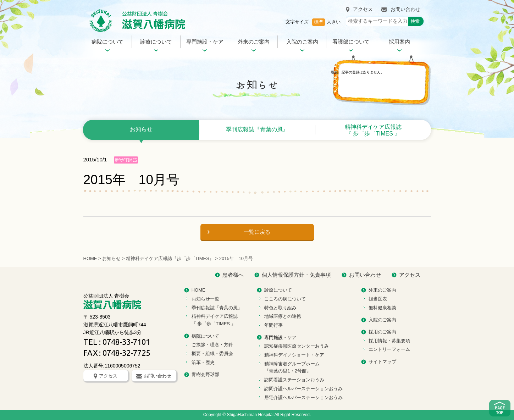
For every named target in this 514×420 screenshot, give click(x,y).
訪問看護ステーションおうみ (294, 380)
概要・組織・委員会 (212, 353)
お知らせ (141, 129)
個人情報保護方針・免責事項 (296, 275)
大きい (334, 22)
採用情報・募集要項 (389, 341)
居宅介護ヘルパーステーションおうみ (303, 397)
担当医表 (378, 299)
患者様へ (233, 275)
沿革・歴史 (203, 362)
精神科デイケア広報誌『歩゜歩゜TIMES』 (170, 258)
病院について (107, 42)
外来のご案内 (254, 42)
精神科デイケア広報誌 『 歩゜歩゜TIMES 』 (373, 130)
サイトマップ (382, 362)
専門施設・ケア (205, 42)
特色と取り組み (280, 308)
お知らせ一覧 (205, 299)
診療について (156, 42)
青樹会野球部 (205, 374)
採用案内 (399, 42)
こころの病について (285, 299)
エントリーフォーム (389, 349)
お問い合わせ (401, 9)
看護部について (351, 42)
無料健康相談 (382, 308)
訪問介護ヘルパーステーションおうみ (303, 389)
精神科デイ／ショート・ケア (294, 355)
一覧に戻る (257, 232)
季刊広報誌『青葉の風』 (257, 129)
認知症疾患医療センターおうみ (297, 346)
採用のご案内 (382, 332)
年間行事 (273, 325)
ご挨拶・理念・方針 (212, 345)
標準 (319, 22)
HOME (90, 258)
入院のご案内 (302, 42)
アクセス (359, 9)
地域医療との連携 (283, 316)
